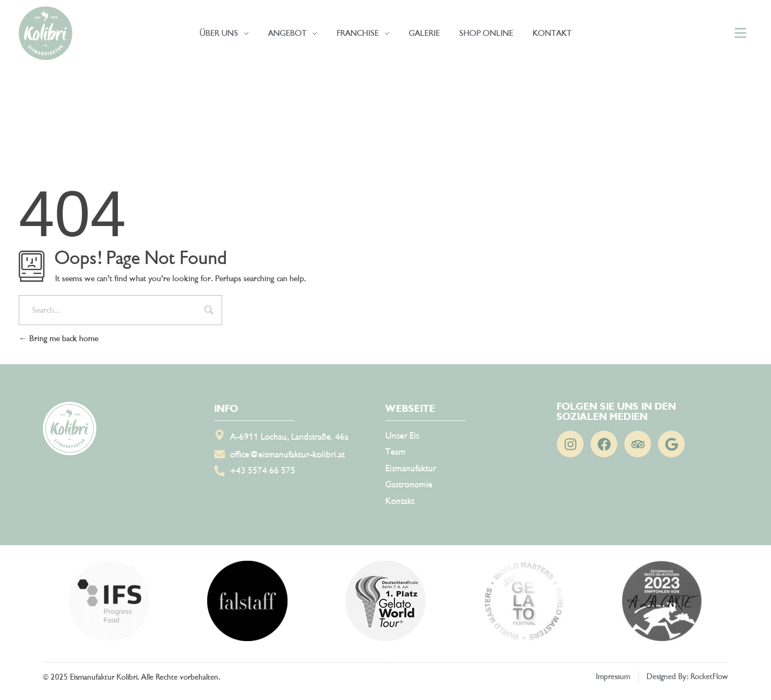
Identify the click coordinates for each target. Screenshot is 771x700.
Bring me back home (59, 338)
